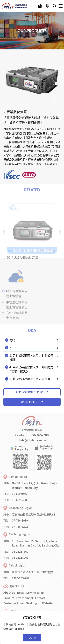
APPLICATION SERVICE (32, 392)
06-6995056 (19, 494)
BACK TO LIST (32, 402)
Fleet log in (33, 603)
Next (59, 236)
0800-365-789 (38, 435)
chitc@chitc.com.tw (32, 440)
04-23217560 (20, 551)
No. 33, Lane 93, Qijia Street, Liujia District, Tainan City (35, 485)
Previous (5, 236)
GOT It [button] (32, 638)
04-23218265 (20, 557)
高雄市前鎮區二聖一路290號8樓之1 (34, 514)
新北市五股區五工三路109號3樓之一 (34, 572)
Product (9, 598)
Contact (40, 598)
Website (47, 603)
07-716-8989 (20, 520)
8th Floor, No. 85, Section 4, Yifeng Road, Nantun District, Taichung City (36, 543)
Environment (24, 598)
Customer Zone (13, 603)
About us (9, 593)
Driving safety (35, 593)
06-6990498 (19, 500)
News (21, 593)
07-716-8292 (20, 526)
